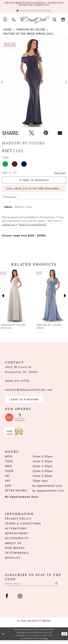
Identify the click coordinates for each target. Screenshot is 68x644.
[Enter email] (34, 587)
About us (13, 546)
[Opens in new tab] (9, 421)
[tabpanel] (34, 83)
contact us (8, 227)
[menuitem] (5, 20)
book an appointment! (33, 227)
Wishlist (13, 561)
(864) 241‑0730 (17, 383)
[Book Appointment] (34, 11)
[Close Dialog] (3, 637)
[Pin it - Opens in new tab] (46, 134)
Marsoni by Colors (31, 30)
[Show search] (55, 20)
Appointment (17, 536)
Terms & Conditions (23, 527)
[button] (5, 20)
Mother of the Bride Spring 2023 (28, 35)
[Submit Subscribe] (61, 587)
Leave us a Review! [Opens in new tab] (26, 402)
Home (8, 30)
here (46, 642)
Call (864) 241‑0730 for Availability (36, 191)
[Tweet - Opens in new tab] (31, 134)
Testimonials (17, 556)
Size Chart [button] (60, 174)
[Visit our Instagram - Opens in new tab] (20, 600)
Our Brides (15, 551)
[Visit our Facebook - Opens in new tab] (7, 600)
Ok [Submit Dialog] (64, 637)
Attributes (10, 199)
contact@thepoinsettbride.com (29, 392)
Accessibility (17, 541)
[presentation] (16, 298)
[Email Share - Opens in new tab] (60, 134)
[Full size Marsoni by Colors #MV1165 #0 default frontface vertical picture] (34, 83)
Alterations (16, 532)
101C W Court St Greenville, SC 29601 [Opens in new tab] (22, 372)
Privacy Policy (18, 522)
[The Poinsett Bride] (34, 20)
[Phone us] (14, 20)
